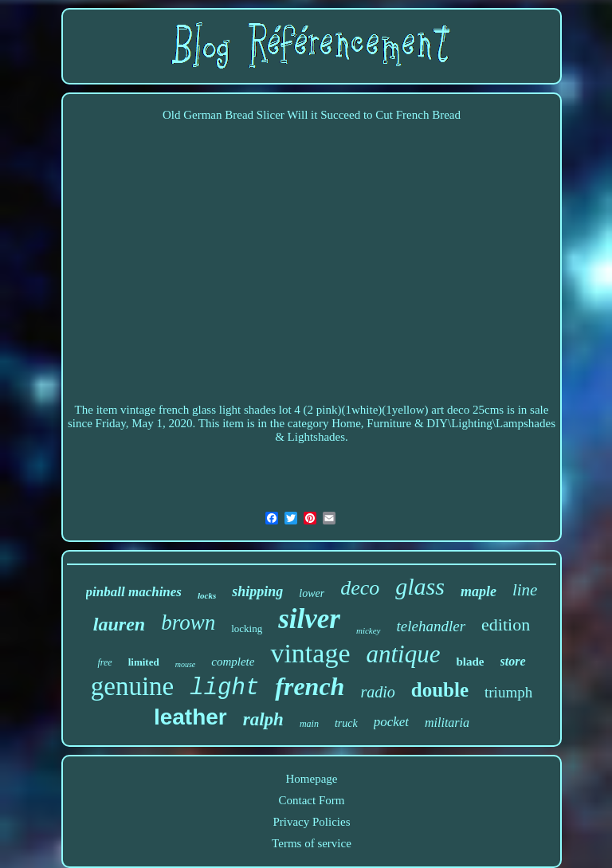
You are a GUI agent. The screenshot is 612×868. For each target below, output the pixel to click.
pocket (391, 722)
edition (506, 624)
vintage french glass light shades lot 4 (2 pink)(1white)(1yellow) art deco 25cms (312, 410)
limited (144, 662)
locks (207, 595)
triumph (508, 692)
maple (479, 591)
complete (233, 662)
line (525, 590)
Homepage (311, 779)
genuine (132, 686)
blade (470, 662)
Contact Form (312, 800)
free (104, 662)
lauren (119, 624)
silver (309, 619)
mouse (186, 664)
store (513, 661)
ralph (263, 719)
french (310, 686)
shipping (257, 591)
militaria (447, 723)
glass (420, 586)
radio (377, 692)
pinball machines (134, 592)
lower (312, 593)
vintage (310, 653)
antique (403, 654)
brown (188, 623)
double (440, 690)
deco (360, 588)
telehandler (432, 626)
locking (247, 628)
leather (190, 717)
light (224, 688)
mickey (369, 630)
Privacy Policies (311, 822)
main (309, 724)
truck (346, 723)
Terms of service (312, 843)
